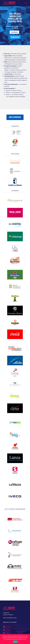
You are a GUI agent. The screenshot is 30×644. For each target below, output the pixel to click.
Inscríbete (14, 32)
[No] (28, 639)
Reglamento (15, 37)
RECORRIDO (15, 117)
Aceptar (15, 642)
